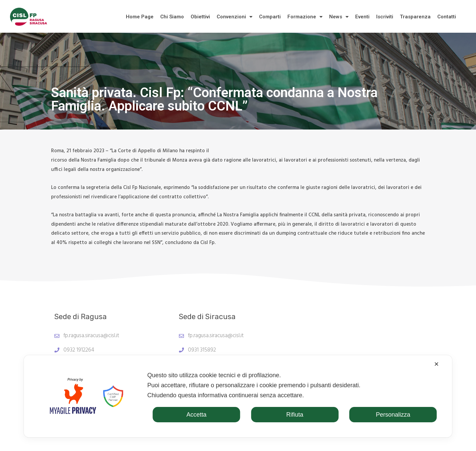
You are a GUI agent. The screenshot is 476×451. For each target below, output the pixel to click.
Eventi (362, 17)
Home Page (140, 17)
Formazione (305, 17)
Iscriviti (385, 17)
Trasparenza (415, 17)
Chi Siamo (172, 17)
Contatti (447, 17)
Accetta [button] (197, 415)
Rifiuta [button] (295, 415)
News (339, 17)
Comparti (270, 17)
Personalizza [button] (393, 415)
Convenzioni (234, 17)
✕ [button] (436, 364)
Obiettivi (200, 17)
